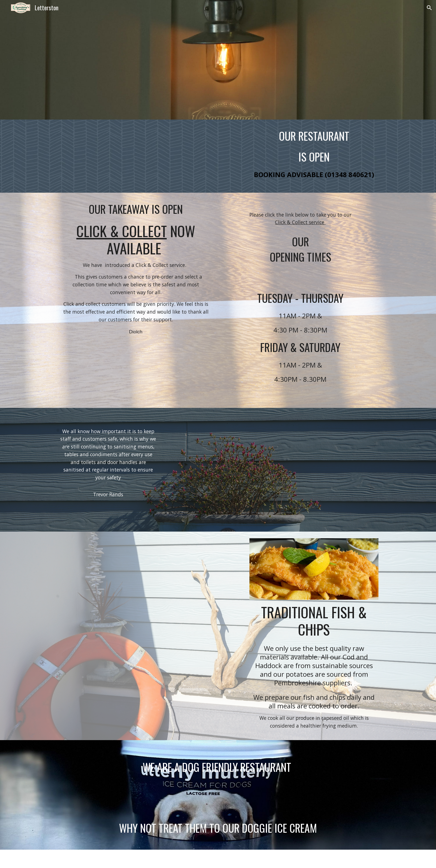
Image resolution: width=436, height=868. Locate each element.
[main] (314, 156)
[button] (429, 8)
